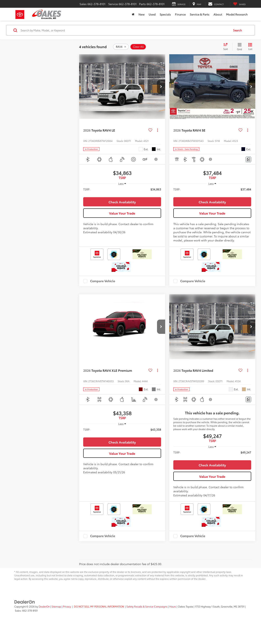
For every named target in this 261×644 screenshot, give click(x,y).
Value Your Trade (122, 223)
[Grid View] (239, 47)
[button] (161, 87)
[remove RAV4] (121, 47)
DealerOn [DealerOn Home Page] (44, 626)
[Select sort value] (227, 47)
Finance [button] (180, 14)
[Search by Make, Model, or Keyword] (125, 30)
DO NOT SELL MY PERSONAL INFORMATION (99, 626)
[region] (122, 191)
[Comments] (248, 159)
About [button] (218, 14)
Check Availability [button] (122, 212)
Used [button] (152, 14)
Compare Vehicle (103, 291)
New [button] (142, 14)
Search (237, 30)
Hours (173, 626)
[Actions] (158, 130)
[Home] (133, 14)
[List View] (250, 47)
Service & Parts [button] (200, 14)
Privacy (67, 626)
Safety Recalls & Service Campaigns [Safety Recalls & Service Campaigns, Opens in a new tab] (147, 626)
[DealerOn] (25, 621)
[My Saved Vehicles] (239, 4)
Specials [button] (165, 14)
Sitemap (56, 626)
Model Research (237, 14)
